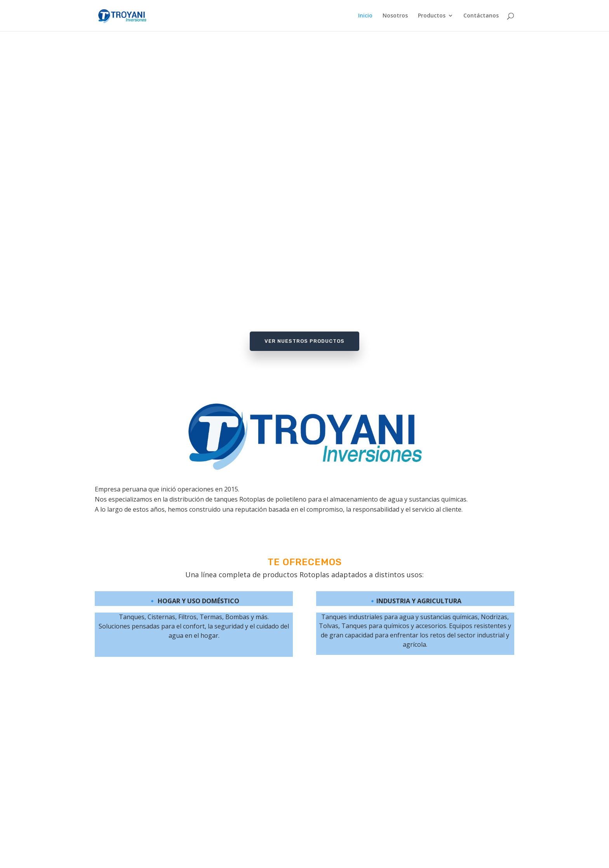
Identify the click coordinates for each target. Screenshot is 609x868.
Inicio (365, 16)
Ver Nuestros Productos (304, 341)
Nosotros (395, 16)
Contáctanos (481, 16)
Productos (432, 16)
